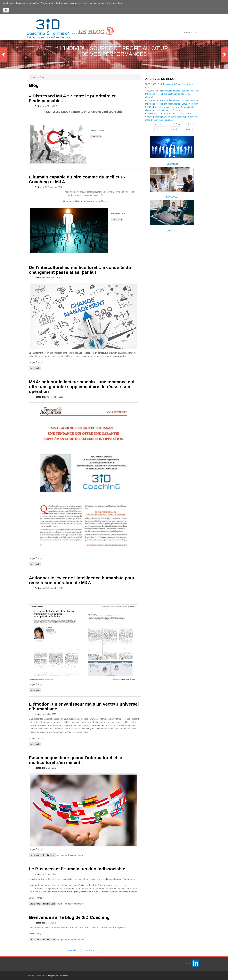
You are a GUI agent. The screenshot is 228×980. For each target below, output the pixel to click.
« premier (72, 950)
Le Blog (186, 963)
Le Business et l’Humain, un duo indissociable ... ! (81, 869)
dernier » (189, 129)
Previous (4, 55)
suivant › (174, 129)
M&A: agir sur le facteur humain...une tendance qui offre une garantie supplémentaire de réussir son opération (82, 387)
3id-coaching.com (49, 976)
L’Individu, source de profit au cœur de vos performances (114, 51)
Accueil (34, 77)
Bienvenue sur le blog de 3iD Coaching (69, 917)
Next (224, 55)
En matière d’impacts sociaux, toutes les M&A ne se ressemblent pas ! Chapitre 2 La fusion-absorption (172, 94)
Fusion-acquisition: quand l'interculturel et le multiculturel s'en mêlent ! (76, 760)
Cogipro (65, 976)
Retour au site (191, 32)
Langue (93, 131)
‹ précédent (89, 950)
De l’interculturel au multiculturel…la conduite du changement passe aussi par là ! (80, 270)
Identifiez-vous (49, 855)
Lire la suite (96, 137)
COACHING (172, 231)
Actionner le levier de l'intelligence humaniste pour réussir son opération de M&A (82, 580)
